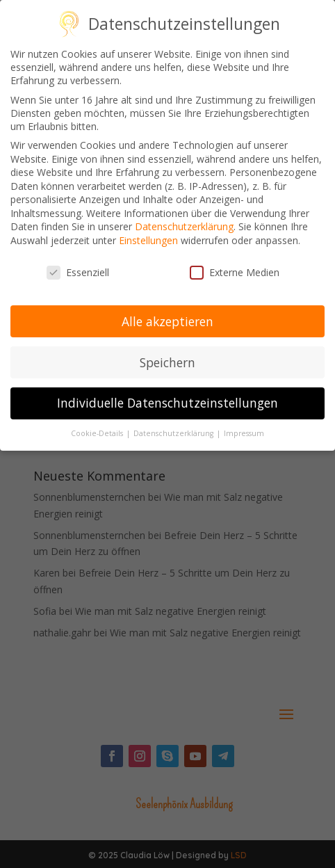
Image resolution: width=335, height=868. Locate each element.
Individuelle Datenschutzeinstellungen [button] (167, 399)
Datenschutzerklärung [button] (174, 430)
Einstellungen (148, 237)
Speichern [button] (167, 358)
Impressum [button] (244, 430)
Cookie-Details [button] (98, 430)
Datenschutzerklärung (184, 223)
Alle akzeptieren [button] (167, 317)
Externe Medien (235, 269)
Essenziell (78, 269)
